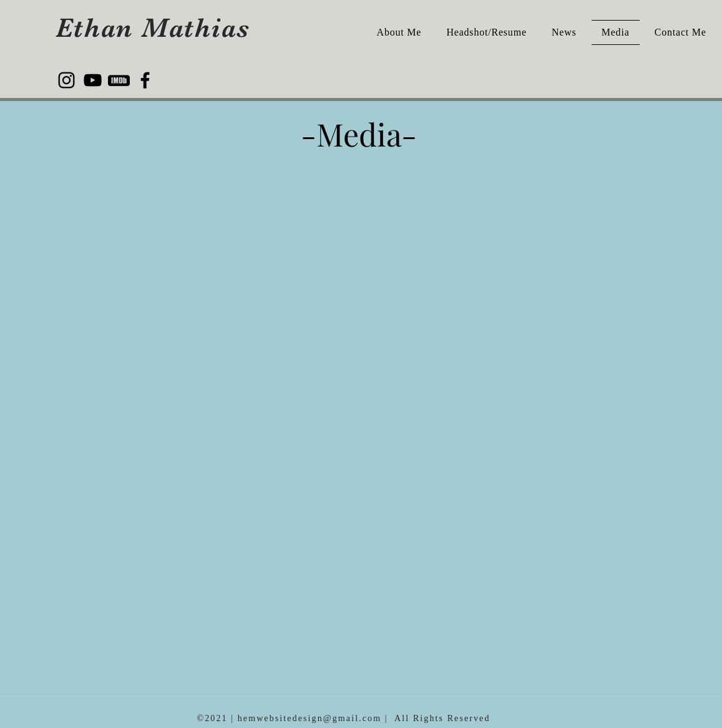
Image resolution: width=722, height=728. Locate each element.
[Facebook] (145, 80)
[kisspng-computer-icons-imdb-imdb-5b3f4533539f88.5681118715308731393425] (119, 80)
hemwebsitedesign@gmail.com (310, 718)
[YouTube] (93, 80)
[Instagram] (66, 80)
